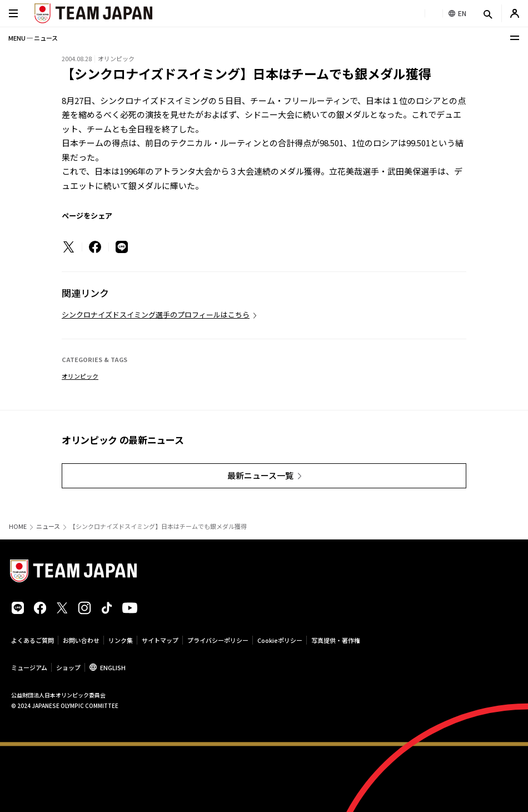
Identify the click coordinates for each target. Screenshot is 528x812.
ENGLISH (113, 667)
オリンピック (80, 376)
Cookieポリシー (280, 640)
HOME (18, 526)
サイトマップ (160, 640)
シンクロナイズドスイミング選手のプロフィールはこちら (156, 315)
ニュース (48, 526)
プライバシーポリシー (218, 640)
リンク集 (121, 640)
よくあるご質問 (33, 640)
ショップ (68, 667)
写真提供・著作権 (336, 640)
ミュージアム (29, 667)
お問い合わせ (81, 640)
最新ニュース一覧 (260, 475)
